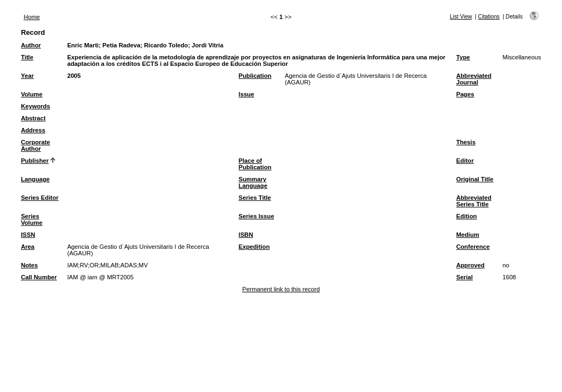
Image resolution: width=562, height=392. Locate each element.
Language (35, 179)
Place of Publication (255, 164)
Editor (465, 161)
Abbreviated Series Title (474, 201)
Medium (468, 235)
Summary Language (253, 182)
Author (31, 45)
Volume (32, 94)
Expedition (254, 247)
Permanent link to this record (281, 289)
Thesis (466, 142)
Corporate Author (35, 145)
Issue (246, 94)
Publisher (35, 161)
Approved (471, 265)
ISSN (28, 235)
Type (463, 57)
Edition (467, 216)
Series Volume (32, 219)
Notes (29, 265)
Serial (465, 277)
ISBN (246, 235)
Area (28, 247)
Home (32, 17)
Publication (255, 76)
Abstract (33, 118)
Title (27, 57)
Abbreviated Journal (474, 79)
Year (27, 76)
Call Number (39, 277)
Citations (489, 17)
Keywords (35, 106)
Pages (465, 94)
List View (461, 17)
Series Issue (256, 216)
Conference (473, 247)
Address (33, 130)
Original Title (475, 179)
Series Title (255, 198)
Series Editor (39, 198)
